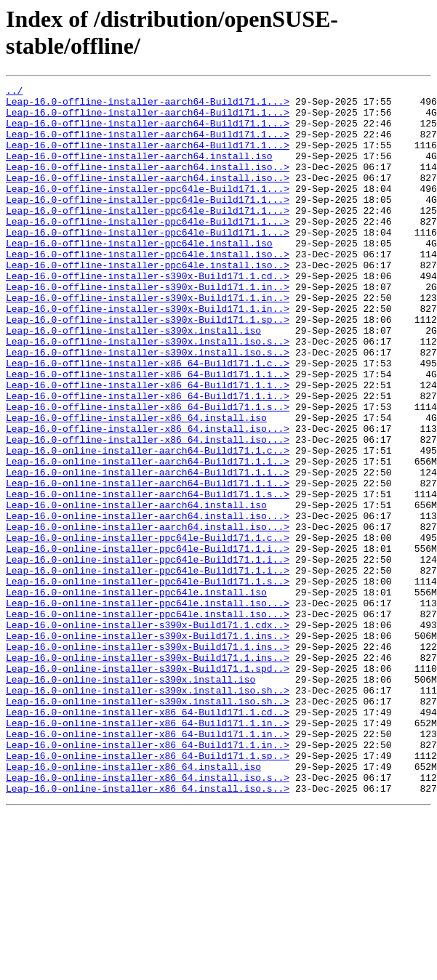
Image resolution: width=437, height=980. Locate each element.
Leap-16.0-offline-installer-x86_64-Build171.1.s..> (148, 472)
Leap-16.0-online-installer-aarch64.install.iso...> (148, 603)
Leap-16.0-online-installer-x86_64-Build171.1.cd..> (148, 838)
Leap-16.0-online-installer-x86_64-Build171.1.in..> (148, 851)
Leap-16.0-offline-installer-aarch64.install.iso (139, 171)
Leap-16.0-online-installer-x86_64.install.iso (133, 904)
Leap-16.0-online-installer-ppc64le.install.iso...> (148, 707)
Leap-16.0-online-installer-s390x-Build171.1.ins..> (148, 747)
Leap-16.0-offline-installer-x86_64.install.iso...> (148, 498)
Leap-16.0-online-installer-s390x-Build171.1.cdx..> (148, 734)
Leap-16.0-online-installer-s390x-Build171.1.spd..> (148, 786)
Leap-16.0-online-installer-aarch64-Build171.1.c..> (148, 524)
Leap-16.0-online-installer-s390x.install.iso (131, 799)
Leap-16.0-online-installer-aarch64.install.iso (136, 590)
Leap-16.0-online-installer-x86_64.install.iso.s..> (148, 917)
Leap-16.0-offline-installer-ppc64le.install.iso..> (148, 289)
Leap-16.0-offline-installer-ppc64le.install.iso (139, 276)
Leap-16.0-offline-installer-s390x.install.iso (133, 380)
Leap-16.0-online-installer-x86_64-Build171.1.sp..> (148, 891)
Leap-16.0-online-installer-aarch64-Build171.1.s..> (148, 577)
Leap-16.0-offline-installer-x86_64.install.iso (136, 485)
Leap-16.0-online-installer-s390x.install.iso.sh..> (148, 812)
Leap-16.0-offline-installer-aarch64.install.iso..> (148, 184)
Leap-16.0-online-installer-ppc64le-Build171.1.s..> (148, 681)
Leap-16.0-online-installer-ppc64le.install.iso (136, 694)
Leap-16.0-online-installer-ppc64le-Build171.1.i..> (148, 642)
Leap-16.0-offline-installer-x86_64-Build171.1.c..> (148, 419)
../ (14, 92)
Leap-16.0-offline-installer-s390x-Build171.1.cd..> (148, 315)
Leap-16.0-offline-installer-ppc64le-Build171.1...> (148, 210)
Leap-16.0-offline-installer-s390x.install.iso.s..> (148, 393)
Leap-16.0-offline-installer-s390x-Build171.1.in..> (148, 328)
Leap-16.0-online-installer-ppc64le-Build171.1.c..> (148, 629)
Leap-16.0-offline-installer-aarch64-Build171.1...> (148, 105)
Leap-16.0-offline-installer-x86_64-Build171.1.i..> (148, 433)
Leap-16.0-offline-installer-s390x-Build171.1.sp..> (148, 367)
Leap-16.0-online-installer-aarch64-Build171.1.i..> (148, 537)
